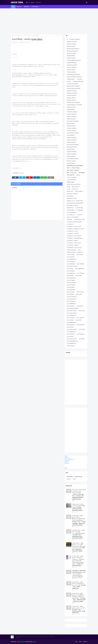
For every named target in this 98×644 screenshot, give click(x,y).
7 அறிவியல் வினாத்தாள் (72, 128)
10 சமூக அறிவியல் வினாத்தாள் (73, 49)
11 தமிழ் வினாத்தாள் (71, 79)
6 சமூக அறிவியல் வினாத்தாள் (73, 121)
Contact (39, 2)
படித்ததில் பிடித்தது (71, 210)
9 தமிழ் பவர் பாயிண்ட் (71, 161)
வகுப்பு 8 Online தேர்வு (71, 322)
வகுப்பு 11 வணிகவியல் (71, 278)
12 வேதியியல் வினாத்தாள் (72, 112)
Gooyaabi (34, 642)
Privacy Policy (68, 459)
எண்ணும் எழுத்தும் (71, 182)
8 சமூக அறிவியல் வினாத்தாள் (73, 145)
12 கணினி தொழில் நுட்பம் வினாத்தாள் (74, 105)
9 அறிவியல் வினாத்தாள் (72, 152)
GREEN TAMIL (17, 2)
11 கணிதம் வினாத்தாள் (71, 72)
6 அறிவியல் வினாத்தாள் (72, 114)
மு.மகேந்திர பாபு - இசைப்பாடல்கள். (74, 226)
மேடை (79, 250)
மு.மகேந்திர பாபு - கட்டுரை (20, 35)
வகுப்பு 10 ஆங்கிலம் (71, 264)
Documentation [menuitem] (35, 7)
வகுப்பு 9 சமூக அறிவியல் (72, 339)
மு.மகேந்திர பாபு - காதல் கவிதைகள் (74, 236)
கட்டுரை (68, 189)
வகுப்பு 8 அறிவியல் (71, 325)
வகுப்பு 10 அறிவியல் (71, 262)
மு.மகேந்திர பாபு (70, 224)
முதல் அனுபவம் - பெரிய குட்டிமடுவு (74, 247)
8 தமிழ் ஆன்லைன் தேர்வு (72, 147)
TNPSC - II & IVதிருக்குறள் (72, 173)
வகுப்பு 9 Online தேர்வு (71, 332)
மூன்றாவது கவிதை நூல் (71, 250)
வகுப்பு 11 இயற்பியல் (71, 273)
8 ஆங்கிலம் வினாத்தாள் (72, 140)
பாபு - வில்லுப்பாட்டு (71, 215)
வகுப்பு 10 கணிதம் (80, 264)
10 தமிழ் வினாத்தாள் (71, 56)
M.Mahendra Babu (17, 42)
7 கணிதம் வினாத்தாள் (71, 126)
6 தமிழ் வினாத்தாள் (71, 123)
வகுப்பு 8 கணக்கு (70, 327)
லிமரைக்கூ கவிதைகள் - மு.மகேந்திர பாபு (75, 252)
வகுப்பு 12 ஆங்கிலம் (71, 287)
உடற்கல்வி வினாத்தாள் (71, 180)
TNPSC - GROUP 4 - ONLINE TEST (73, 170)
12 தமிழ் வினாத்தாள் (71, 109)
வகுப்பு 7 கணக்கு (70, 320)
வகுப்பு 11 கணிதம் (81, 273)
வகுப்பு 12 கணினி (70, 294)
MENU (66, 468)
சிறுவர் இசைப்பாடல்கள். (72, 198)
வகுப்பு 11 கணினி (70, 276)
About (33, 2)
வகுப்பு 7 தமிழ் (78, 320)
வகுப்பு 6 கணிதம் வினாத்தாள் (73, 308)
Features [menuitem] (19, 7)
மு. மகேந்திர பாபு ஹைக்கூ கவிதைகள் (74, 222)
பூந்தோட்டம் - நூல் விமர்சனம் (73, 217)
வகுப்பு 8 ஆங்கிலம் (80, 325)
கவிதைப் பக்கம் (70, 191)
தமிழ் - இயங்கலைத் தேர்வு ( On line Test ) (75, 203)
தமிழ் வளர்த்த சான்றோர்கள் (72, 205)
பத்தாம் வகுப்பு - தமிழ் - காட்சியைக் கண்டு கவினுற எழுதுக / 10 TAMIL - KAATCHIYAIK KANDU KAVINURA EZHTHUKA (79, 507)
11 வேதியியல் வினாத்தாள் (78, 81)
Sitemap (67, 457)
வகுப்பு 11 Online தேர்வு (80, 269)
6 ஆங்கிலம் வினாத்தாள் (72, 116)
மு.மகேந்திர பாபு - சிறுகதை (72, 240)
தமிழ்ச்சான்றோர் (70, 208)
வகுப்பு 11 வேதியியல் (71, 280)
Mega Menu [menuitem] (27, 7)
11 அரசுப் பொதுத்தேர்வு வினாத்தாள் (74, 60)
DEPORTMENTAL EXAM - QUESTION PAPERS (75, 166)
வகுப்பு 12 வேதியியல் (71, 285)
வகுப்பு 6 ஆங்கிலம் (71, 306)
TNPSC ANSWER (82, 173)
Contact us (67, 463)
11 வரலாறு (69, 81)
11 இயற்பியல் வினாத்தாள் (72, 65)
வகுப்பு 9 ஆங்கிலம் (80, 334)
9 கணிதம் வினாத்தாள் (71, 156)
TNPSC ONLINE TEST (71, 175)
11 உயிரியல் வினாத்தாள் (72, 67)
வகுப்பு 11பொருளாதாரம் (72, 283)
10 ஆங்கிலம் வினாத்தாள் (72, 42)
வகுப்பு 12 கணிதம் (80, 292)
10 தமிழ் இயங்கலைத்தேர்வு (72, 51)
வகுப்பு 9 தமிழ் (82, 339)
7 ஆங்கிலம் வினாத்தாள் (72, 131)
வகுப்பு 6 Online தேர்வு (71, 304)
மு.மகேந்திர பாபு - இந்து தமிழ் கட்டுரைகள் (75, 229)
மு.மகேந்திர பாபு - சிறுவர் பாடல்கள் (74, 243)
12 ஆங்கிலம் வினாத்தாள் (72, 91)
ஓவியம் (68, 187)
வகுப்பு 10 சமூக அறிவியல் (72, 266)
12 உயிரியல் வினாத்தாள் (72, 95)
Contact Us (85, 642)
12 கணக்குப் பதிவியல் (71, 98)
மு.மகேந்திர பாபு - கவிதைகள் (73, 233)
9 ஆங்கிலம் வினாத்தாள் (72, 154)
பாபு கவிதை (79, 215)
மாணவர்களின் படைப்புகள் (79, 219)
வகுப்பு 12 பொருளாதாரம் (72, 297)
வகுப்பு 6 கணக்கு (80, 306)
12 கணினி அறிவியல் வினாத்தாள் (73, 102)
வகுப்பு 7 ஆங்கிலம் (80, 318)
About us (67, 462)
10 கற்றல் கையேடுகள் (71, 46)
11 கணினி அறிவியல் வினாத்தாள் (73, 74)
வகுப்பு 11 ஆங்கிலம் (71, 271)
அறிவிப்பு (78, 175)
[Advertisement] (49, 21)
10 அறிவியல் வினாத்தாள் (75, 39)
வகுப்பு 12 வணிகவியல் (71, 299)
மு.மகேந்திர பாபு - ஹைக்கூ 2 (73, 245)
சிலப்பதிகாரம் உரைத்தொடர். (72, 194)
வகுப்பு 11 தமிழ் (79, 276)
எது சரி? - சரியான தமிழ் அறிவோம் (74, 184)
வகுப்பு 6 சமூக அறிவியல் (72, 311)
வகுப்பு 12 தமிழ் (80, 255)
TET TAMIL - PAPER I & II (76, 168)
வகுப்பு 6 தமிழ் (82, 311)
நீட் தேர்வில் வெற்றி (79, 208)
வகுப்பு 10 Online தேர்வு (71, 259)
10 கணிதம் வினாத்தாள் (71, 44)
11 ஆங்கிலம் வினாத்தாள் (72, 63)
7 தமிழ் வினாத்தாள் (71, 135)
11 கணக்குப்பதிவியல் (71, 70)
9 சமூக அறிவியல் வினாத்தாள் (73, 159)
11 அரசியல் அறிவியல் (71, 58)
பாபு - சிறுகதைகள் (80, 210)
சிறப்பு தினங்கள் (70, 196)
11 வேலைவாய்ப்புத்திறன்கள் (72, 84)
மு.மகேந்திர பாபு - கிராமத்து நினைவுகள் (75, 238)
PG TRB (68, 168)
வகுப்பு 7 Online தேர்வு (71, 315)
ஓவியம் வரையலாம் (76, 187)
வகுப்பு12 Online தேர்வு (71, 343)
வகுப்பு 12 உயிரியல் (71, 292)
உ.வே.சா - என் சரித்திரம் (72, 177)
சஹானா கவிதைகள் (79, 191)
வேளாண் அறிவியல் (71, 346)
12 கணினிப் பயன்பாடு (71, 107)
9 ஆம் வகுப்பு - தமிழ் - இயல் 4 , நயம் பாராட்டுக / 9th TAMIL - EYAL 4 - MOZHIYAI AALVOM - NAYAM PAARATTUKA (79, 609)
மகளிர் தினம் (69, 219)
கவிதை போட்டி (75, 189)
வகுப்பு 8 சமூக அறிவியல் (72, 329)
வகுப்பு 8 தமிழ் (82, 329)
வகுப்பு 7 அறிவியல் (71, 318)
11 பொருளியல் (80, 79)
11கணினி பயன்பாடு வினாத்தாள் (73, 86)
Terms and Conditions (70, 460)
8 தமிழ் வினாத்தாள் (71, 149)
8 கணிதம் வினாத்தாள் (71, 142)
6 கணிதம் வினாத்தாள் (71, 119)
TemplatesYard (22, 642)
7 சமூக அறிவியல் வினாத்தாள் (73, 133)
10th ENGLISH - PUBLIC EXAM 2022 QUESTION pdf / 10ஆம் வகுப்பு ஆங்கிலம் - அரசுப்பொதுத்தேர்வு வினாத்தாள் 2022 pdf (79, 574)
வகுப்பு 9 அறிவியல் (71, 334)
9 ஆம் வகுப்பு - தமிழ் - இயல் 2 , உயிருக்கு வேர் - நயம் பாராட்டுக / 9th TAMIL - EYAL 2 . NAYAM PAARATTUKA (79, 585)
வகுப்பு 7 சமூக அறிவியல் (72, 313)
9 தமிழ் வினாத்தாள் (71, 163)
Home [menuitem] (13, 7)
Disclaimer (67, 461)
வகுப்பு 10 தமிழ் (70, 269)
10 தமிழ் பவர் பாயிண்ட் (71, 53)
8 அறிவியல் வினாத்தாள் (72, 138)
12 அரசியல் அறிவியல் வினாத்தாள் (74, 88)
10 (67, 39)
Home (28, 2)
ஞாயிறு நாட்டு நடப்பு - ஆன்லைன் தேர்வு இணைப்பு (75, 201)
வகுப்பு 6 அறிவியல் (71, 257)
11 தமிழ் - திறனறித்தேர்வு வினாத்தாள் (74, 77)
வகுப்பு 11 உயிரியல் (71, 255)
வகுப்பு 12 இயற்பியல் (71, 290)
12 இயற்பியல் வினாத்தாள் (72, 93)
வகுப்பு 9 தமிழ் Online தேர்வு (72, 341)
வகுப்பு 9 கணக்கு (70, 336)
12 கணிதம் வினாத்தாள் (71, 100)
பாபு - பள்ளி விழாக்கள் (71, 212)
